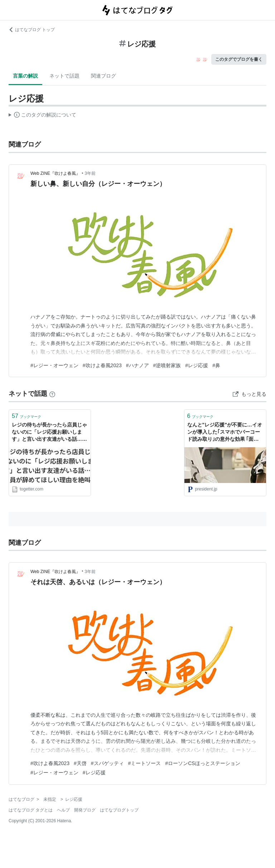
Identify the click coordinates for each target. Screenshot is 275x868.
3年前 (90, 173)
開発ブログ (85, 810)
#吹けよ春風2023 (102, 365)
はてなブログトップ (119, 810)
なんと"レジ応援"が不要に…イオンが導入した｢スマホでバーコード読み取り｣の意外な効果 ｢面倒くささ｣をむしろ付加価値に (225, 432)
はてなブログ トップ (32, 30)
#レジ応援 (197, 365)
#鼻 (216, 365)
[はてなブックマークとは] (52, 394)
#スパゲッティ (107, 763)
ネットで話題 (64, 76)
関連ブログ (103, 76)
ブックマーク (26, 416)
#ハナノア (137, 365)
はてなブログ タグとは (31, 810)
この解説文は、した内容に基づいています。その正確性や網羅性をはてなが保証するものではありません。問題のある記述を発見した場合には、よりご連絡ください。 (42, 116)
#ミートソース (145, 763)
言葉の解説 (25, 76)
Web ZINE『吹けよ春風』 (55, 173)
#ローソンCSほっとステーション (202, 763)
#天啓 (80, 763)
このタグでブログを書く (239, 59)
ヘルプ (63, 810)
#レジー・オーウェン (54, 365)
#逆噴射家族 (167, 365)
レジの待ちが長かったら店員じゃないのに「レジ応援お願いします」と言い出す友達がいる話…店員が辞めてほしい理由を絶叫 (49, 432)
